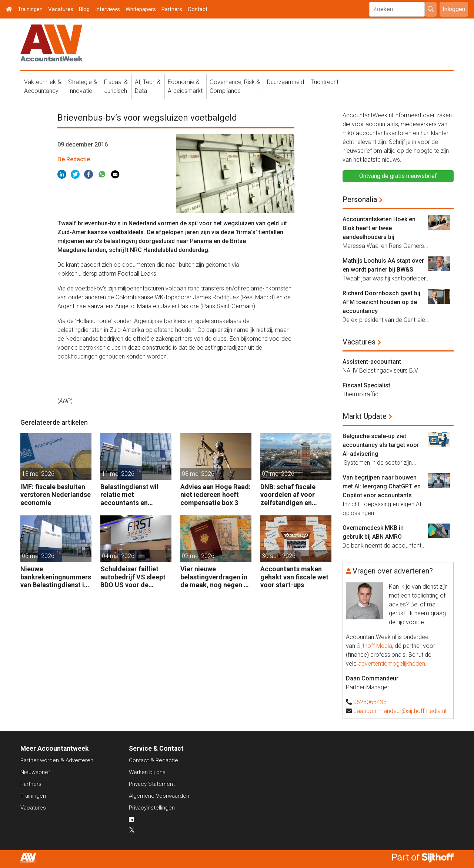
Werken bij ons (147, 772)
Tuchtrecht (325, 82)
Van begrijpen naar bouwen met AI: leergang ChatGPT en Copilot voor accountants (382, 486)
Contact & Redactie (153, 760)
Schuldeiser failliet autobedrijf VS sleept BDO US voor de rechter (133, 577)
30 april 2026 (279, 556)
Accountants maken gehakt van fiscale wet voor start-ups (294, 577)
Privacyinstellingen (152, 808)
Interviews (108, 9)
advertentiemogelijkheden (392, 664)
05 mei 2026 (38, 556)
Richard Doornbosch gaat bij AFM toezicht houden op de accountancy (381, 302)
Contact (198, 9)
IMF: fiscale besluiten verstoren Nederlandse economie (56, 495)
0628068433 (370, 702)
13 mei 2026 (38, 474)
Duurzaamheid (286, 82)
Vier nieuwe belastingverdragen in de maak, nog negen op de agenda (216, 577)
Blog (84, 9)
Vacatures (61, 9)
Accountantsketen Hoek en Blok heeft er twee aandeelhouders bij (379, 228)
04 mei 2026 (118, 556)
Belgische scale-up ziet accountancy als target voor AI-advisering (381, 445)
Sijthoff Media (374, 646)
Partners (172, 9)
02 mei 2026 (198, 556)
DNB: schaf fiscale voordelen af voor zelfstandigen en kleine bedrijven (288, 495)
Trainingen (30, 9)
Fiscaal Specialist (366, 385)
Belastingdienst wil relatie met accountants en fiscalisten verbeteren (134, 495)
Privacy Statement (152, 784)
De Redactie (74, 159)
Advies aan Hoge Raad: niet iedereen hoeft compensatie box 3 (216, 495)
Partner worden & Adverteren (57, 760)
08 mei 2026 (198, 474)
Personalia (360, 199)
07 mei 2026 (278, 474)
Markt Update (365, 416)
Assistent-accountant (372, 362)
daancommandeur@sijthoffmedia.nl (400, 711)
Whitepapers (141, 9)
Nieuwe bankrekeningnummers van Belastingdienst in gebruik (56, 577)
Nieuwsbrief (35, 772)
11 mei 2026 (118, 474)
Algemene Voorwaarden (159, 796)
